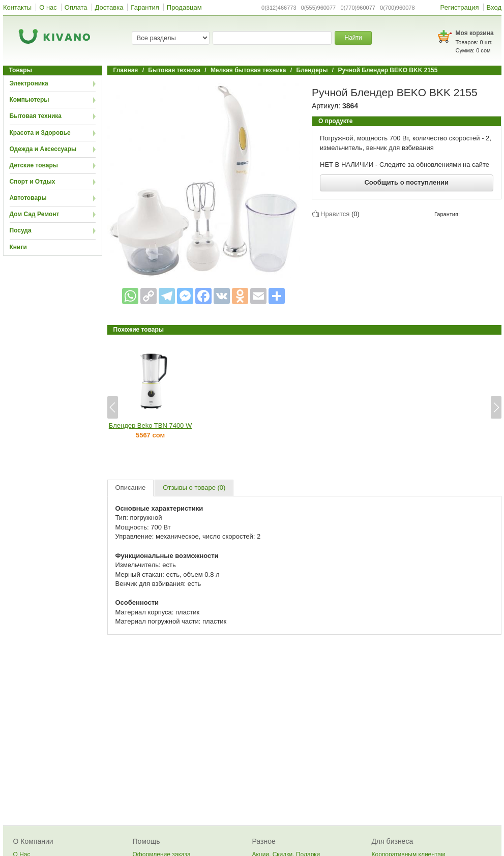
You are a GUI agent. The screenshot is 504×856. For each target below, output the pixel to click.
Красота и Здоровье (40, 133)
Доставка (109, 7)
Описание (131, 488)
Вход (494, 7)
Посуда (21, 230)
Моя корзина (475, 33)
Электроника (29, 83)
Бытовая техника (36, 116)
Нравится (335, 214)
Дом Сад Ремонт (35, 214)
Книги (18, 247)
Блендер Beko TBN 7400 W (150, 425)
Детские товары (34, 165)
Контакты (17, 7)
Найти (353, 38)
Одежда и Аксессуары (43, 149)
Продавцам (184, 7)
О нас (48, 7)
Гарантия (145, 7)
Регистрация (460, 7)
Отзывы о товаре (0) (194, 488)
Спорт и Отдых (33, 182)
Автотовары (28, 198)
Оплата (76, 7)
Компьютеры (29, 100)
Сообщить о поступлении (406, 182)
